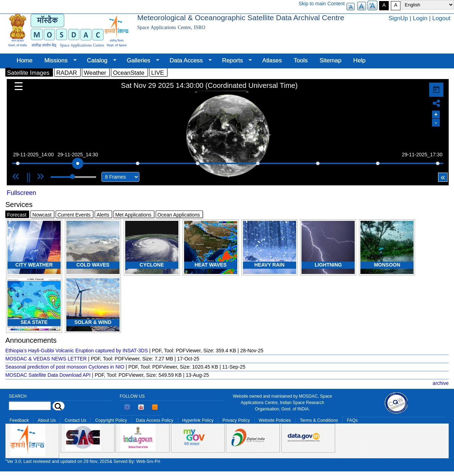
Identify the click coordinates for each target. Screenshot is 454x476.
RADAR (67, 73)
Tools (301, 60)
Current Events (74, 215)
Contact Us (75, 420)
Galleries (140, 61)
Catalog (99, 61)
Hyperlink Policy (198, 420)
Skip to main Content (322, 4)
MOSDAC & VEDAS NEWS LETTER (46, 359)
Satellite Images (28, 73)
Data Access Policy (155, 420)
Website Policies (275, 420)
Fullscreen (21, 193)
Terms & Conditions (319, 420)
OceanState (129, 73)
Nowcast (42, 215)
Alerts (103, 215)
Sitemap (331, 60)
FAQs (352, 420)
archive (441, 383)
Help (359, 60)
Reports (234, 61)
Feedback (19, 420)
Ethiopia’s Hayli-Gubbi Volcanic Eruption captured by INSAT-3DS (77, 351)
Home (25, 60)
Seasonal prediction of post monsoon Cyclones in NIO (65, 367)
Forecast (17, 215)
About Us (47, 420)
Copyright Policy (111, 420)
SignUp (398, 18)
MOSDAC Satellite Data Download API (48, 375)
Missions (57, 61)
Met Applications (133, 215)
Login (420, 18)
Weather (95, 73)
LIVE (157, 73)
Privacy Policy (236, 420)
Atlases (272, 60)
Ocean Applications (179, 215)
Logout (441, 18)
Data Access (187, 61)
